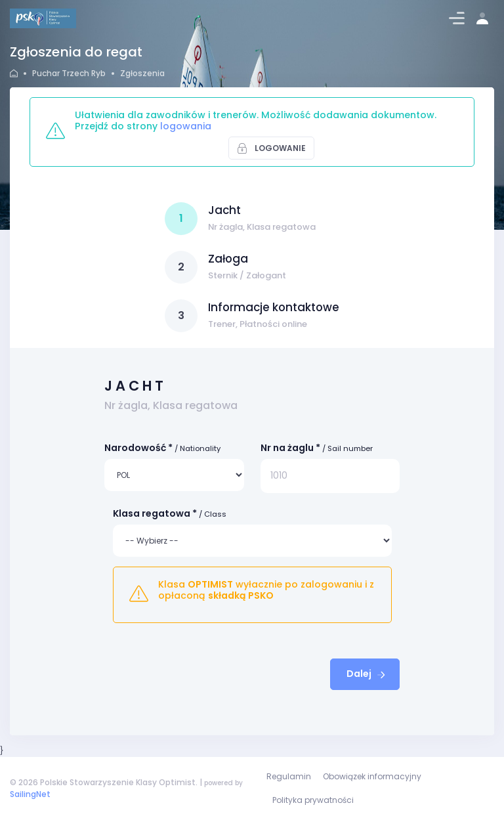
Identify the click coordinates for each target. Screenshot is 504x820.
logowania (186, 126)
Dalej (367, 674)
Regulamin (289, 776)
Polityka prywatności (313, 800)
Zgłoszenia (142, 73)
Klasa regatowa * (170, 513)
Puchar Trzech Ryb (69, 73)
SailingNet (30, 794)
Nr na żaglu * (317, 448)
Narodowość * (162, 448)
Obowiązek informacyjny (372, 776)
